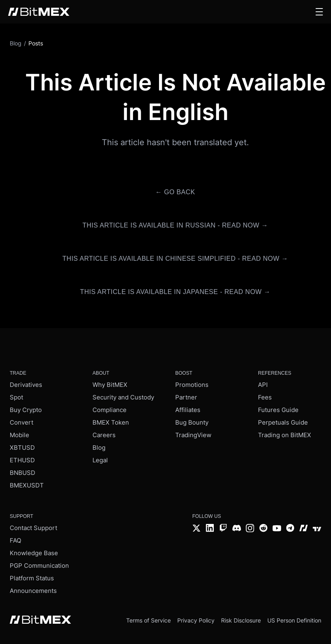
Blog (99, 448)
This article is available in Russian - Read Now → (175, 225)
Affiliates (188, 410)
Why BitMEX (110, 385)
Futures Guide (278, 410)
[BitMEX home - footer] (40, 620)
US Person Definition (294, 620)
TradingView (193, 435)
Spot (16, 397)
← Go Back (175, 192)
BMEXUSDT (27, 485)
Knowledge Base (34, 553)
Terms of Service (148, 620)
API (263, 385)
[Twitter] (197, 529)
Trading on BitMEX (285, 435)
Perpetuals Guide (283, 422)
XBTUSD (22, 448)
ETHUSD (22, 460)
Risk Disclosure (241, 620)
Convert (21, 422)
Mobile (19, 435)
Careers (104, 435)
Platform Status (32, 578)
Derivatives (26, 385)
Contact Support (33, 528)
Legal (100, 460)
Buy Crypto (26, 410)
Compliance (110, 410)
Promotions (192, 385)
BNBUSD (23, 473)
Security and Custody (123, 397)
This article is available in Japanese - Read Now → (175, 292)
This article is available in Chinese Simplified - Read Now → (175, 259)
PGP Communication (39, 566)
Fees (265, 397)
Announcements (33, 591)
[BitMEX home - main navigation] (39, 12)
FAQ (15, 540)
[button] (319, 12)
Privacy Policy (196, 620)
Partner (186, 397)
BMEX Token (111, 422)
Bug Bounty (192, 422)
